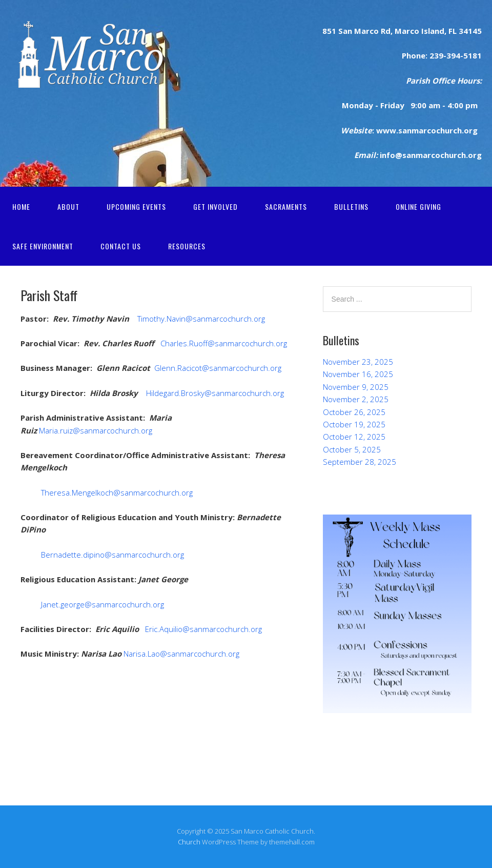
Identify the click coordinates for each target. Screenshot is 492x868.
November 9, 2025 (356, 387)
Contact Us (121, 246)
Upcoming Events (136, 206)
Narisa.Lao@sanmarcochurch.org (181, 654)
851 (329, 31)
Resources (187, 246)
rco (372, 31)
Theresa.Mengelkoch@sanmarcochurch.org (117, 492)
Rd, (386, 31)
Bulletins (351, 206)
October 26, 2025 (354, 412)
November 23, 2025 (358, 362)
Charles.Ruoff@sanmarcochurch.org (224, 343)
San (344, 31)
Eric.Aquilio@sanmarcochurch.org (202, 629)
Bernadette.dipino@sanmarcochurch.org (112, 555)
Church (189, 842)
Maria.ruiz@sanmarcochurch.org (96, 430)
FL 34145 (464, 31)
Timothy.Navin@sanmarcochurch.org (200, 319)
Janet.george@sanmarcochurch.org (102, 604)
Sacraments (286, 206)
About (68, 206)
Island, (433, 31)
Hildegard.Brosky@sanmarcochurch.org (215, 393)
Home (21, 206)
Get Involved (216, 206)
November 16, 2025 (358, 374)
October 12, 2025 (354, 437)
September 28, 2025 (360, 462)
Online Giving (418, 206)
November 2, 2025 (356, 399)
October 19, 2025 (354, 424)
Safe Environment (43, 246)
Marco (406, 31)
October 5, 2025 (352, 449)
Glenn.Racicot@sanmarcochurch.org (218, 368)
